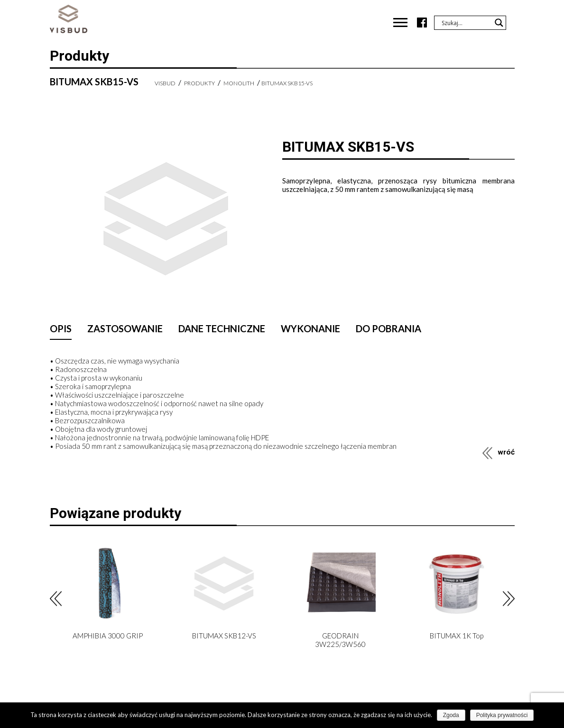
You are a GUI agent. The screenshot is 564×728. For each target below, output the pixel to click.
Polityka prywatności (502, 715)
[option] (108, 597)
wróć (506, 452)
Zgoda (451, 715)
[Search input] (466, 23)
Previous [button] (56, 599)
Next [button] (509, 599)
